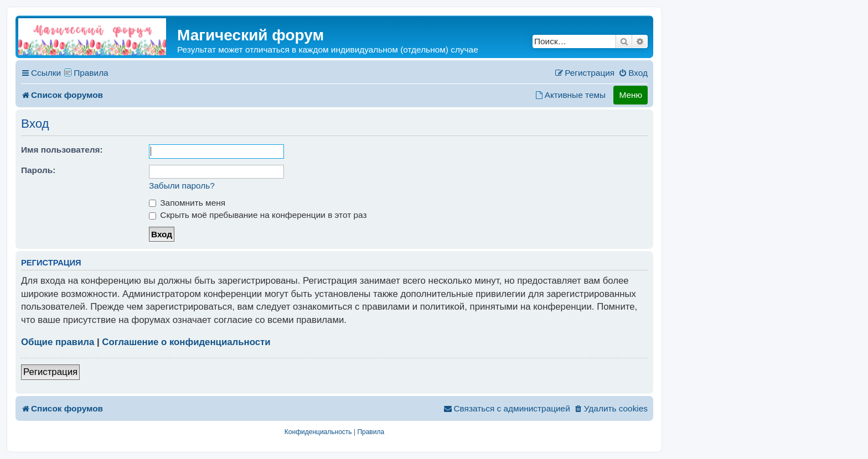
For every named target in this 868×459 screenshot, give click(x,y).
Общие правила (58, 342)
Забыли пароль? (182, 186)
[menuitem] (633, 73)
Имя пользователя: (62, 150)
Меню (631, 95)
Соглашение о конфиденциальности (186, 342)
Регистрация (50, 372)
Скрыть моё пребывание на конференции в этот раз (258, 215)
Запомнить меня (187, 203)
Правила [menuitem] (91, 73)
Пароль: (38, 170)
